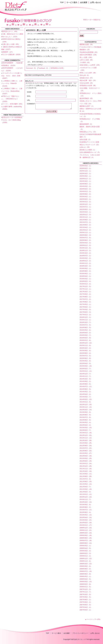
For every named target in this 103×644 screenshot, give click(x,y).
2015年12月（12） (86, 343)
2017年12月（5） (86, 286)
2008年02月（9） (86, 584)
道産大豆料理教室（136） (89, 55)
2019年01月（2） (86, 261)
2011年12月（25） (86, 466)
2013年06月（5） (86, 420)
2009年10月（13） (86, 533)
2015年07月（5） (86, 356)
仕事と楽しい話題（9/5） (11, 44)
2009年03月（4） (86, 551)
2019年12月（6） (86, 248)
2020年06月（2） (86, 240)
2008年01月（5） (86, 587)
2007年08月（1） (86, 600)
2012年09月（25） (86, 443)
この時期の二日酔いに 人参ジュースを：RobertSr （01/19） (12, 83)
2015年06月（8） (86, 358)
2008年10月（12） (86, 564)
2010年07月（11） (86, 510)
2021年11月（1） (86, 217)
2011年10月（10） (86, 471)
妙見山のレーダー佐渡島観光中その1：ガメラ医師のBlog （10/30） (12, 120)
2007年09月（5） (86, 597)
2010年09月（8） (86, 505)
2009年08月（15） (86, 538)
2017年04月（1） (86, 307)
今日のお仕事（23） (87, 83)
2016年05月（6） (86, 330)
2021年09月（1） (86, 220)
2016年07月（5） (86, 325)
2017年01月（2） (86, 315)
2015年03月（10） (86, 366)
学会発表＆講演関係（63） (89, 52)
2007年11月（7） (86, 592)
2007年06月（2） (86, 602)
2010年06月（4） (86, 512)
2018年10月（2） (86, 266)
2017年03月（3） (86, 310)
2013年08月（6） (86, 415)
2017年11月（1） (86, 289)
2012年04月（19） (86, 456)
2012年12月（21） (86, 435)
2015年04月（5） (86, 363)
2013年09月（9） (86, 412)
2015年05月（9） (86, 361)
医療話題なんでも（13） (88, 132)
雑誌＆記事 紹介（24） (88, 80)
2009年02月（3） (86, 553)
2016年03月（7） (86, 335)
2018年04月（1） (86, 276)
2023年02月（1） (86, 199)
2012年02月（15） (86, 461)
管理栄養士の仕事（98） (88, 86)
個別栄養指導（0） (86, 124)
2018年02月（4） (86, 281)
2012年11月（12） (86, 438)
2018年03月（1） (86, 279)
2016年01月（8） (86, 340)
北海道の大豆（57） (87, 78)
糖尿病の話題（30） (87, 45)
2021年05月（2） (86, 225)
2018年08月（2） (86, 271)
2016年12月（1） (86, 317)
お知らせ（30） (85, 147)
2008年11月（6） (86, 561)
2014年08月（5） (86, 384)
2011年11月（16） (86, 469)
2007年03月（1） (86, 610)
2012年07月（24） (86, 448)
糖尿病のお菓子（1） (87, 106)
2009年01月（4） (86, 556)
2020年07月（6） (86, 238)
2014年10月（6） (86, 379)
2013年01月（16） (86, 433)
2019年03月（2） (86, 258)
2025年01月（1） (86, 179)
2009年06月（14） (86, 543)
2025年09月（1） (86, 176)
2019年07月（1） (86, 256)
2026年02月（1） (86, 168)
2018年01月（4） (86, 284)
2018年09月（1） (86, 268)
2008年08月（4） (86, 569)
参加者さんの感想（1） (88, 150)
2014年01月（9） (86, 402)
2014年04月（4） (86, 394)
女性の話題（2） (85, 140)
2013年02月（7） (86, 430)
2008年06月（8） (86, 574)
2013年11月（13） (86, 407)
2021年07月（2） (86, 222)
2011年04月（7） (86, 487)
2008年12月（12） (86, 559)
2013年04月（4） (86, 425)
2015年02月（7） (86, 369)
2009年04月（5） (86, 548)
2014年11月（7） (86, 376)
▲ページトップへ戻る (93, 619)
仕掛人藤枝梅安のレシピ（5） (90, 152)
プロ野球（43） (85, 63)
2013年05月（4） (86, 422)
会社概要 (84, 2)
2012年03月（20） (86, 458)
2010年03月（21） (86, 520)
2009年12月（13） (86, 528)
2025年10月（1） (86, 174)
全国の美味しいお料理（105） (90, 65)
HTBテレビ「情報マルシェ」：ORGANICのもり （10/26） (10, 99)
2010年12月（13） (86, 497)
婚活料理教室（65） (87, 98)
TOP (62, 2)
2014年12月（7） (86, 374)
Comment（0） (31, 68)
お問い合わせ (96, 2)
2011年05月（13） (86, 484)
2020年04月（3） (86, 243)
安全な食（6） (85, 75)
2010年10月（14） (86, 502)
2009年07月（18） (86, 541)
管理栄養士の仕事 (57, 68)
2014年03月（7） (86, 397)
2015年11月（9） (86, 345)
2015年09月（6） (86, 351)
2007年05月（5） (86, 605)
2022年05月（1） (86, 209)
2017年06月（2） (86, 302)
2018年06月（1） (86, 274)
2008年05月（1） (86, 576)
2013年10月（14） (86, 410)
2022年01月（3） (86, 215)
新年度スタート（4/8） (10, 31)
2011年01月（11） (86, 494)
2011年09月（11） (86, 474)
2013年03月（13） (86, 428)
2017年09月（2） (86, 294)
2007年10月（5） (86, 594)
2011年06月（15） (86, 482)
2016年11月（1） (86, 320)
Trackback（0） (44, 68)
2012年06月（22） (86, 451)
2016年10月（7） (86, 322)
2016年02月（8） (86, 338)
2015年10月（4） (86, 348)
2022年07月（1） (86, 207)
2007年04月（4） (86, 607)
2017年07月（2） (86, 299)
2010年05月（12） (86, 515)
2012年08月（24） (86, 446)
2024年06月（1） (86, 184)
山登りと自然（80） (87, 60)
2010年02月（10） (86, 523)
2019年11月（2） (86, 251)
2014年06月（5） (86, 389)
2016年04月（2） (86, 333)
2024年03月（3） (86, 186)
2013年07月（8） (86, 417)
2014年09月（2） (86, 381)
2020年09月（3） (86, 235)
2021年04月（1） (86, 227)
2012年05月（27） (86, 453)
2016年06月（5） (86, 328)
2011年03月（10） (86, 489)
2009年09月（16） (86, 535)
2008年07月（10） (86, 571)
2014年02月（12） (86, 399)
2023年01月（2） (86, 202)
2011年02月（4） (86, 492)
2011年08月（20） (86, 476)
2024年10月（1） (86, 181)
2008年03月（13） (86, 582)
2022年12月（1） (86, 204)
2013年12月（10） (86, 405)
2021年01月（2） (86, 230)
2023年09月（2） (86, 194)
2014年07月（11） (86, 387)
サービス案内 (72, 2)
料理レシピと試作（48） (88, 73)
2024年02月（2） (86, 189)
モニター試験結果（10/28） (12, 55)
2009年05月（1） (86, 546)
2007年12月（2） (86, 589)
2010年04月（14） (86, 517)
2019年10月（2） (86, 253)
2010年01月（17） (86, 525)
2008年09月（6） (86, 566)
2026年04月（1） (86, 166)
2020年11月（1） (86, 233)
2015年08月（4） (86, 353)
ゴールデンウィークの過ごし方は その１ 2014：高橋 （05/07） (12, 76)
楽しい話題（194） (86, 57)
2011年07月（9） (86, 479)
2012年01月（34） (86, 464)
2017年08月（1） (86, 297)
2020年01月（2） (86, 245)
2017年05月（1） (86, 304)
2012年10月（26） (86, 440)
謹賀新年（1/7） (8, 52)
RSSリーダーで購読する (92, 20)
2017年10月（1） (86, 292)
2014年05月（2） (86, 392)
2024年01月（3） (86, 191)
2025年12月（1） (86, 171)
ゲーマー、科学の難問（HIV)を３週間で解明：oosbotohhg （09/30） (12, 107)
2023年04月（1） (86, 197)
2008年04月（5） (86, 579)
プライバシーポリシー (80, 633)
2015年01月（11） (86, 371)
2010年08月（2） (86, 507)
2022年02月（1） (86, 212)
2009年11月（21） (86, 530)
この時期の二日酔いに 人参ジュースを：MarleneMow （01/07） (12, 91)
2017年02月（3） (86, 312)
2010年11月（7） (86, 499)
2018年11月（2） (86, 263)
